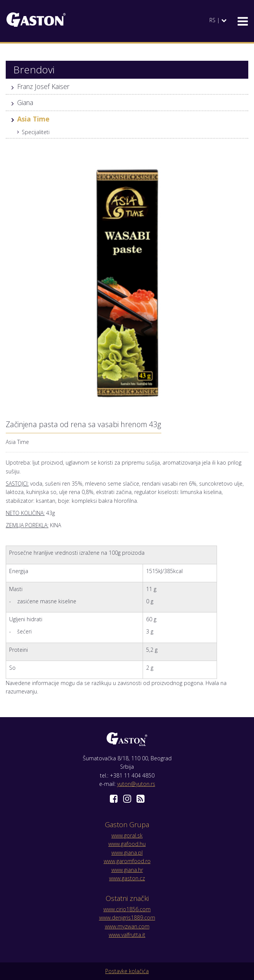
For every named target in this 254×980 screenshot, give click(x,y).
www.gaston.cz (127, 878)
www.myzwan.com (127, 926)
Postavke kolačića (127, 971)
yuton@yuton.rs (136, 784)
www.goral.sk (127, 835)
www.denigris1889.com (127, 918)
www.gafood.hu (127, 844)
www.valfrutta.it (127, 935)
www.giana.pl (127, 853)
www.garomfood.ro (127, 861)
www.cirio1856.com (127, 909)
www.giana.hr (127, 870)
